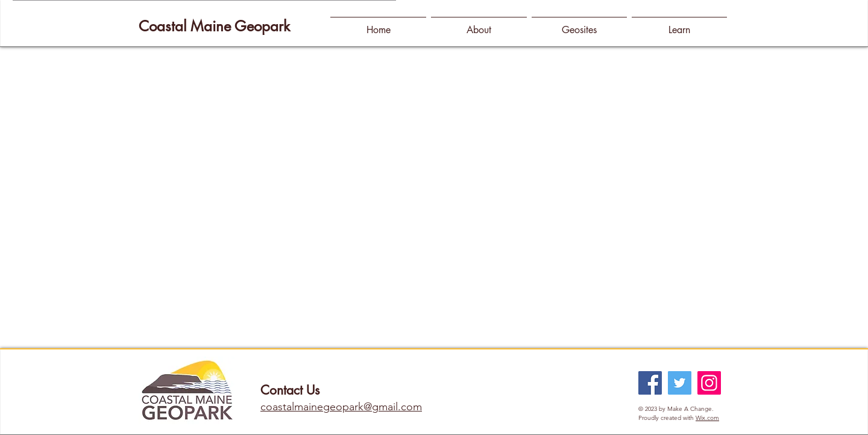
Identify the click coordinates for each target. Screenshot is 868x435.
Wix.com (707, 418)
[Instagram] (709, 383)
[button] (479, 24)
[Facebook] (650, 383)
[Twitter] (680, 383)
